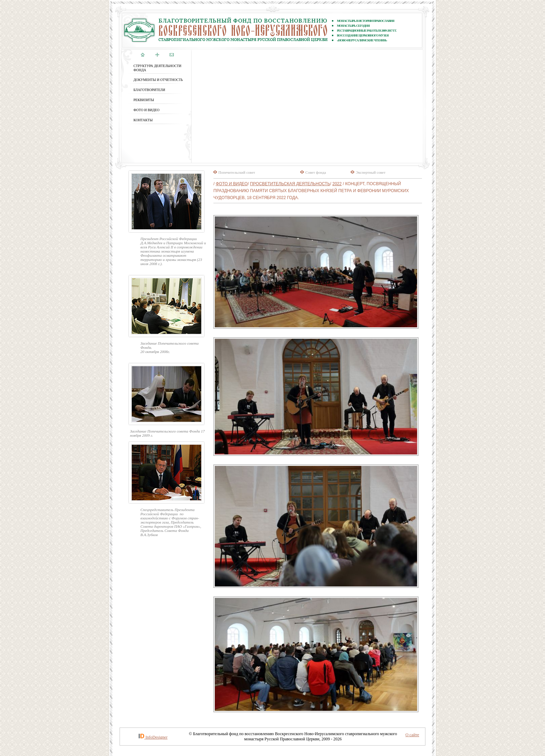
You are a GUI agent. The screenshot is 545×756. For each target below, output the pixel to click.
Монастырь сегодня (353, 26)
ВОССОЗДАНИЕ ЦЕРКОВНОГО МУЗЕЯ (363, 35)
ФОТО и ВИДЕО (147, 110)
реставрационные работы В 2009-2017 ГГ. (367, 31)
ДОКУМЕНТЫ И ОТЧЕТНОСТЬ (158, 80)
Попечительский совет (237, 172)
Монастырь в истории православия (365, 21)
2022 (337, 184)
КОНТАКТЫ (143, 120)
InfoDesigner (157, 737)
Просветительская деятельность (290, 184)
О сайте (412, 735)
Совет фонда (316, 172)
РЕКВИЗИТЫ (144, 100)
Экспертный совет (371, 172)
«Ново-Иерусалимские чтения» (362, 40)
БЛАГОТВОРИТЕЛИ (149, 90)
